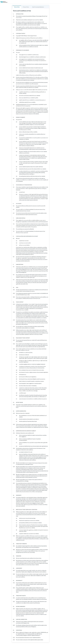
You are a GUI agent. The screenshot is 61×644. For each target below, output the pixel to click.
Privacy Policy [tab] (26, 7)
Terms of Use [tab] (17, 7)
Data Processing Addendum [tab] (38, 7)
